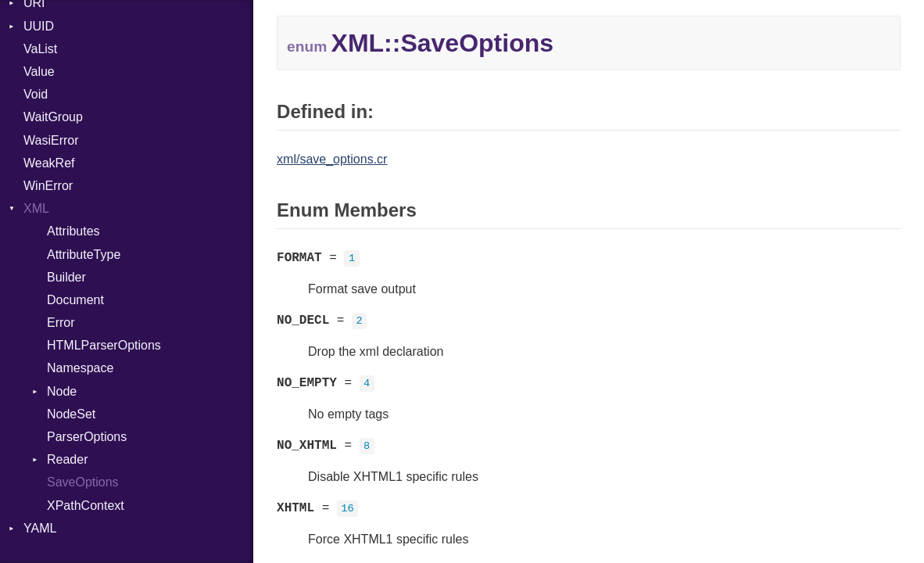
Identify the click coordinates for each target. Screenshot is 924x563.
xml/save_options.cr (332, 159)
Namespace (80, 368)
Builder (66, 277)
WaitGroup (53, 117)
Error (61, 323)
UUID (39, 26)
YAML (40, 528)
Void (36, 94)
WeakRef (49, 163)
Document (75, 300)
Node (62, 391)
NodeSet (71, 414)
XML (36, 208)
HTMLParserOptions (104, 345)
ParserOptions (87, 437)
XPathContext (86, 506)
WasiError (51, 140)
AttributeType (84, 255)
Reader (67, 459)
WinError (48, 186)
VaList (40, 49)
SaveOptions (83, 482)
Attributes (73, 231)
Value (39, 72)
